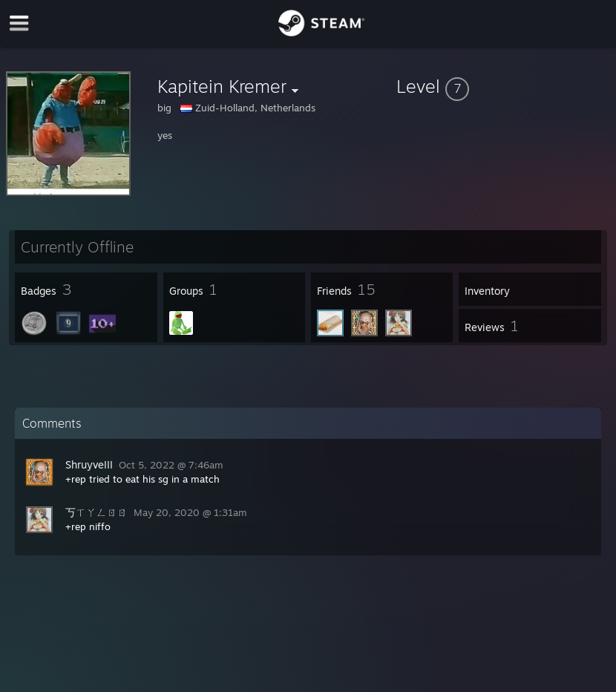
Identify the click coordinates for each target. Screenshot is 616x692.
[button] (503, 86)
